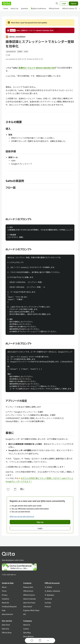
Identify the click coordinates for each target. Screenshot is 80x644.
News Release (28, 636)
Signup (73, 3)
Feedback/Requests (9, 606)
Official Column (69, 8)
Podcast (48, 606)
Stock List (14, 8)
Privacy (5, 595)
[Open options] (48, 640)
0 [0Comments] (22, 489)
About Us (27, 625)
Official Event (54, 8)
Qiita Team (6, 625)
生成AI (20, 51)
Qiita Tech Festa (29, 603)
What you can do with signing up (22, 516)
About (4, 587)
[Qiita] (6, 4)
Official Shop (7, 633)
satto (26, 51)
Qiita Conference (38, 8)
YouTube (48, 603)
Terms (4, 591)
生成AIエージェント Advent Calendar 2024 (37, 68)
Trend (6, 8)
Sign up (40, 522)
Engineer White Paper (31, 610)
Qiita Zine (6, 629)
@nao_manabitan (16, 37)
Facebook (48, 599)
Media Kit (5, 603)
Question (25, 8)
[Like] (8, 489)
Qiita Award (28, 606)
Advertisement (7, 614)
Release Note (28, 587)
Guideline (6, 599)
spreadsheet (11, 51)
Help (4, 610)
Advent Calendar (30, 599)
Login (64, 3)
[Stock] (15, 489)
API (24, 614)
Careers (26, 629)
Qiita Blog (27, 633)
